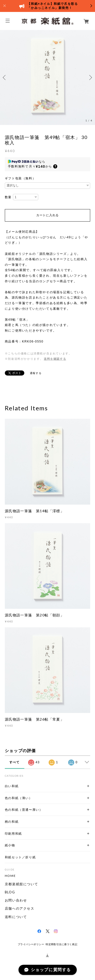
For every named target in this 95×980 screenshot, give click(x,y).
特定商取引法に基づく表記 (61, 944)
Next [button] (90, 77)
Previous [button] (5, 77)
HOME (10, 876)
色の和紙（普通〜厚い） (24, 810)
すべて (15, 762)
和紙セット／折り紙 (20, 857)
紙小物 (10, 845)
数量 (8, 197)
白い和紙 (12, 786)
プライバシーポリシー (31, 944)
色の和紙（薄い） (19, 798)
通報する (36, 373)
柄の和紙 (12, 822)
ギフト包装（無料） (20, 178)
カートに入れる (48, 215)
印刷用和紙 (13, 834)
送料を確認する (55, 359)
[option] (48, 77)
